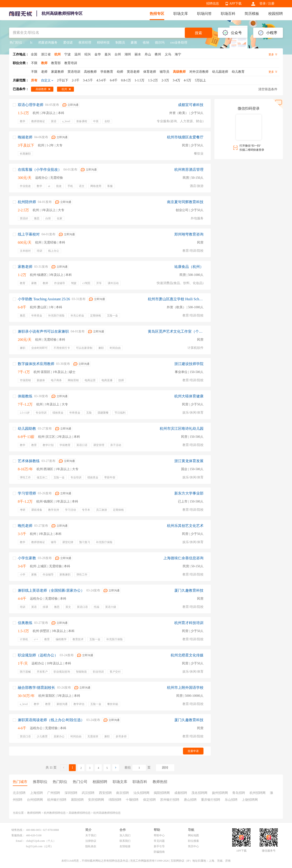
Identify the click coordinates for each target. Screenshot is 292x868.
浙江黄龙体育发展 (189, 461)
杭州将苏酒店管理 (189, 170)
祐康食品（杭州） (189, 267)
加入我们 (125, 835)
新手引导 (159, 846)
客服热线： (18, 835)
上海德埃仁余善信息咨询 (183, 558)
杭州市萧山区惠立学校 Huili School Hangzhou (176, 299)
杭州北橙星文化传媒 (187, 655)
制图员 (120, 43)
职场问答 (204, 14)
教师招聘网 (34, 813)
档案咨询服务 (48, 43)
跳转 (165, 768)
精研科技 (103, 43)
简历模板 (252, 14)
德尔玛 (160, 43)
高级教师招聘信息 (80, 813)
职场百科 (228, 14)
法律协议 (91, 841)
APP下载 (235, 4)
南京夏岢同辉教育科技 (185, 202)
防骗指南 (159, 852)
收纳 (146, 43)
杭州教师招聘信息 (55, 813)
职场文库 (181, 14)
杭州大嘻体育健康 (189, 396)
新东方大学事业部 (189, 493)
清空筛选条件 (268, 89)
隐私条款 (91, 846)
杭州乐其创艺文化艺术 (185, 526)
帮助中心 (159, 835)
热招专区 (157, 14)
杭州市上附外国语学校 (185, 688)
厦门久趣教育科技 (189, 590)
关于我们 (91, 835)
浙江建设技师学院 (189, 364)
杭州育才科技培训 (189, 623)
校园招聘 (276, 14)
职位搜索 (193, 841)
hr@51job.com (34, 846)
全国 (34, 54)
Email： (20, 841)
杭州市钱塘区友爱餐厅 (185, 137)
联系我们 (125, 841)
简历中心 (193, 846)
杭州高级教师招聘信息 (107, 813)
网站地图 (193, 835)
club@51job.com (35, 841)
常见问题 (159, 841)
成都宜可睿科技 (191, 105)
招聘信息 (213, 4)
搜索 (198, 33)
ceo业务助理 (179, 43)
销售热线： (18, 830)
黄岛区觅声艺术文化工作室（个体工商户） (176, 331)
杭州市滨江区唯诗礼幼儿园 (182, 429)
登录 (263, 4)
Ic (31, 43)
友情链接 (125, 846)
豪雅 (134, 43)
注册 (271, 4)
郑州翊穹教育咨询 (189, 234)
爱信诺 (68, 43)
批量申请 (193, 751)
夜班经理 (85, 43)
